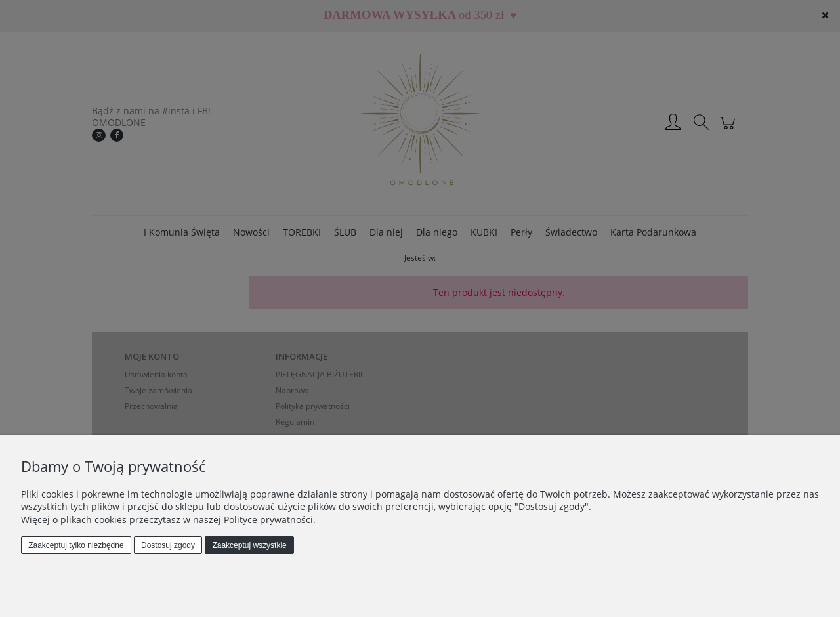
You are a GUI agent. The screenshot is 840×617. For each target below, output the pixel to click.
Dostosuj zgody (168, 545)
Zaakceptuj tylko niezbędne (76, 545)
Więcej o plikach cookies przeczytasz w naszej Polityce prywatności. (168, 520)
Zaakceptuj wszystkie (249, 545)
